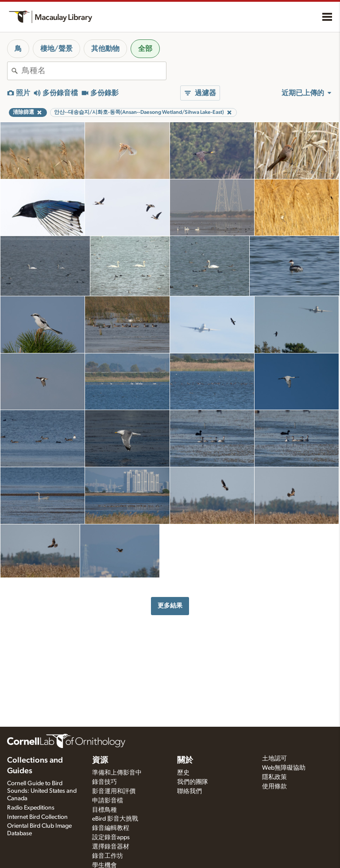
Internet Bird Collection (37, 817)
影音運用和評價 (114, 791)
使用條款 (274, 787)
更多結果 (170, 606)
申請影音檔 (108, 801)
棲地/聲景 (56, 49)
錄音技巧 (104, 782)
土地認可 (274, 759)
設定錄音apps (111, 837)
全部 (145, 49)
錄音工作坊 (108, 856)
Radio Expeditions (31, 808)
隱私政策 (274, 777)
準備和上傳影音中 (117, 773)
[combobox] (94, 71)
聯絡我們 (189, 791)
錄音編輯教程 (111, 828)
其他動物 (105, 49)
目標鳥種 (104, 810)
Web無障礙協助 (284, 768)
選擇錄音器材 (111, 847)
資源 (100, 760)
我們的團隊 (193, 782)
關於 (185, 760)
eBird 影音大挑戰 (115, 819)
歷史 (183, 773)
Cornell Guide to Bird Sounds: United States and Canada (42, 791)
